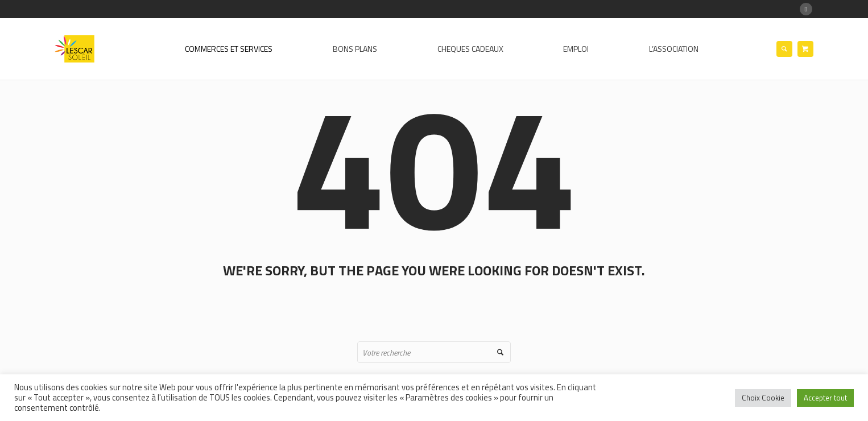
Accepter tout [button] (825, 398)
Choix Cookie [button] (763, 398)
